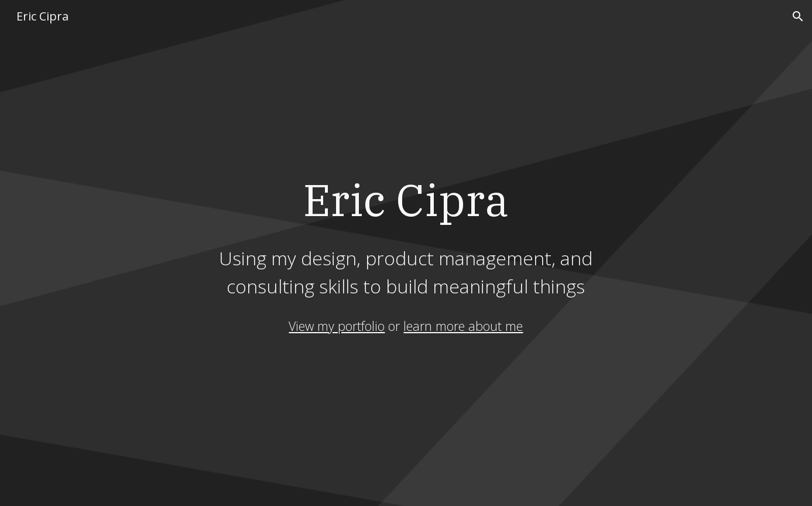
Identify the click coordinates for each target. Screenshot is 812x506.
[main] (406, 235)
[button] (798, 16)
